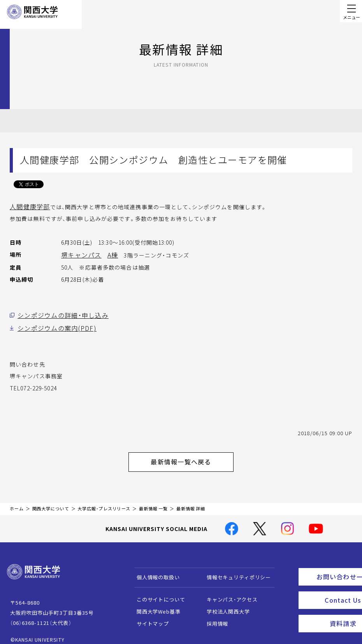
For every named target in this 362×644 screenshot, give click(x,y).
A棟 (107, 254)
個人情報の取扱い (154, 570)
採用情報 (214, 617)
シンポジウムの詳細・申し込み (57, 313)
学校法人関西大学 (224, 604)
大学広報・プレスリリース (104, 502)
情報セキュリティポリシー (235, 570)
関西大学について (51, 502)
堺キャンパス (79, 254)
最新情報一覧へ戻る (191, 457)
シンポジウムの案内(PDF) (52, 325)
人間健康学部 (27, 206)
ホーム (17, 502)
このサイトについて (157, 592)
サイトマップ (149, 617)
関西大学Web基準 (155, 604)
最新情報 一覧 (153, 502)
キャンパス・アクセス (228, 592)
